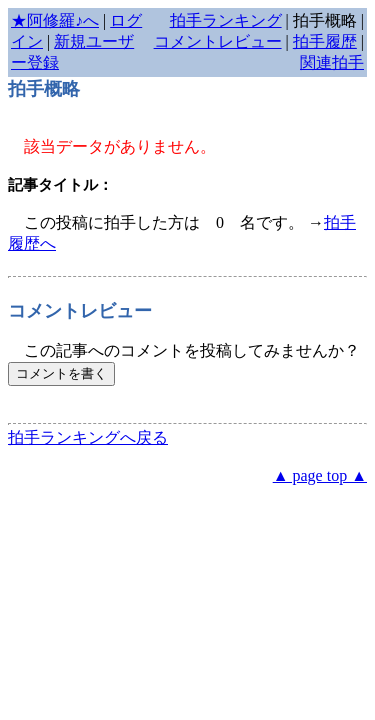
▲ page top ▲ (320, 475)
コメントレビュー (218, 41)
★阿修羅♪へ (55, 20)
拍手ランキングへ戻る (88, 437)
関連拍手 (332, 62)
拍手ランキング (226, 20)
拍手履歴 (325, 41)
